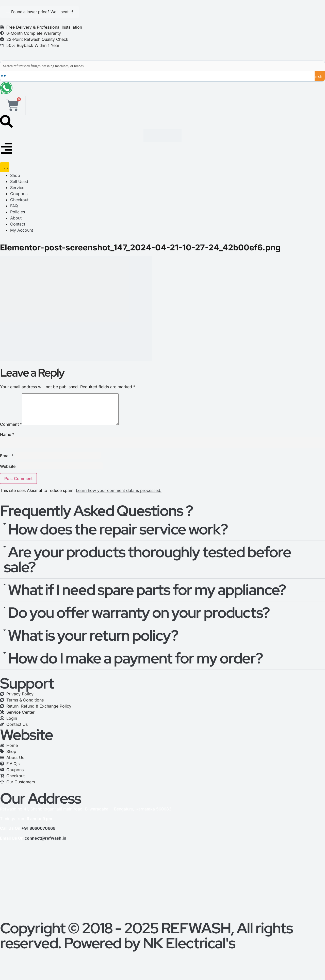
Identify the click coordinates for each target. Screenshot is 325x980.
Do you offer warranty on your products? (139, 621)
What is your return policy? (93, 644)
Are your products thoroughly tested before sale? (147, 568)
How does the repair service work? (118, 538)
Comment (11, 433)
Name (7, 443)
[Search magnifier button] (320, 77)
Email (7, 464)
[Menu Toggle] (5, 170)
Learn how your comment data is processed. (119, 499)
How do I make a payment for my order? (135, 667)
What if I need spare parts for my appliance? (147, 598)
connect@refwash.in (45, 847)
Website (8, 475)
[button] (162, 538)
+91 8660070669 (38, 837)
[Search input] (163, 66)
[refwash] (162, 891)
